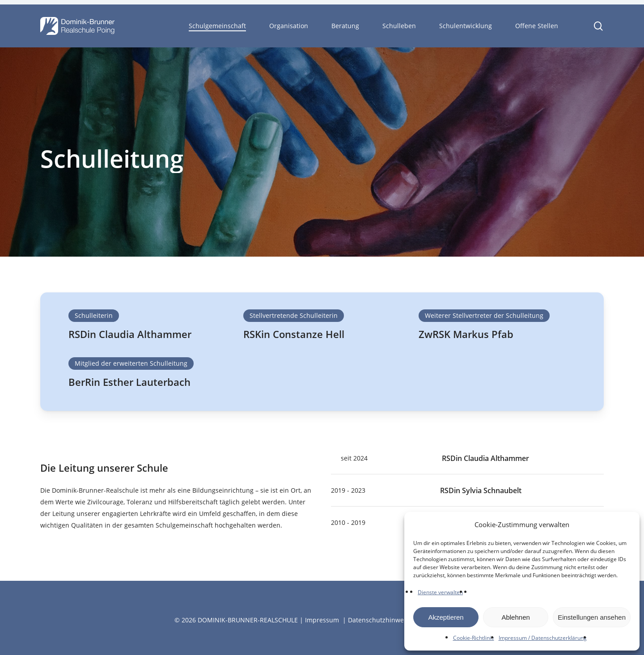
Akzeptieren (446, 617)
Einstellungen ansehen (592, 617)
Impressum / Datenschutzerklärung (543, 638)
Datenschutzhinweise (380, 620)
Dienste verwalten (440, 592)
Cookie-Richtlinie (474, 638)
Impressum (322, 620)
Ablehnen (515, 617)
